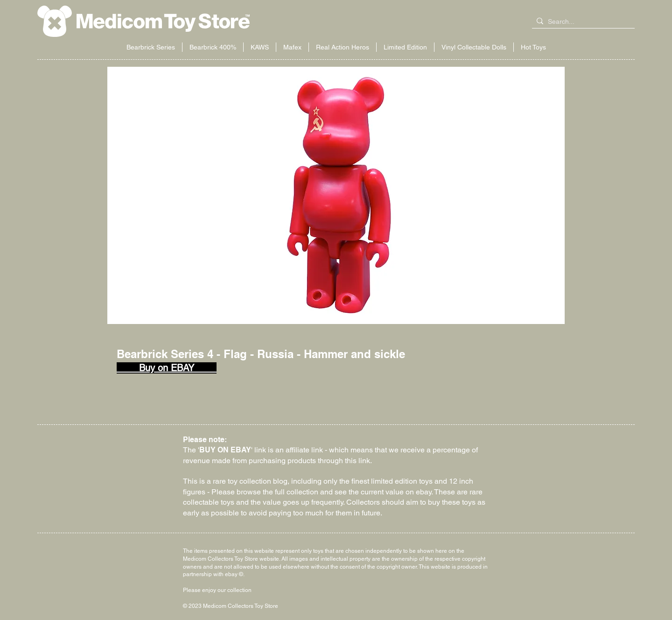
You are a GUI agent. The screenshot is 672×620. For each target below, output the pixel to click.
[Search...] (581, 22)
